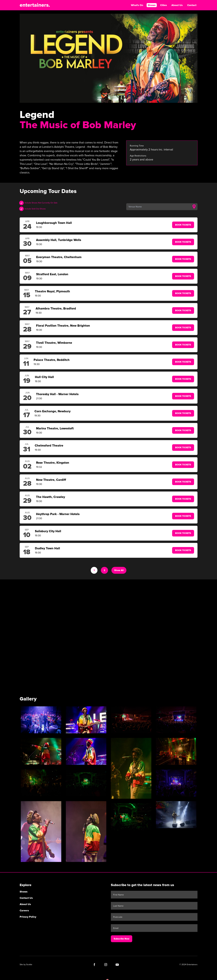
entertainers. (35, 5)
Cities (163, 5)
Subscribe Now (122, 939)
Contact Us (26, 898)
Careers (24, 910)
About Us (177, 5)
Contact (192, 5)
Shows (152, 5)
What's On (137, 5)
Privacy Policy (28, 917)
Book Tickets (183, 225)
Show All (119, 570)
